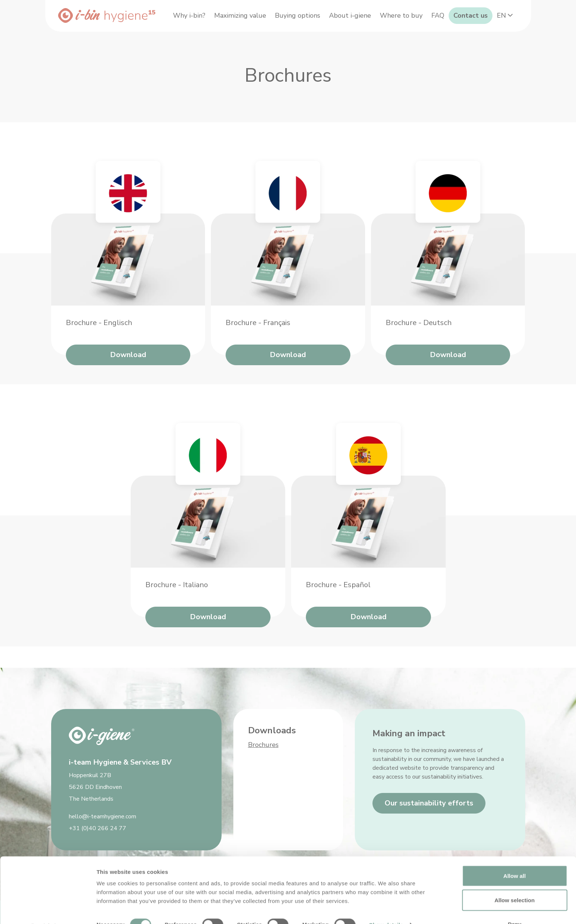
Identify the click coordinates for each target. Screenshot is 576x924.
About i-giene (374, 17)
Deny (515, 904)
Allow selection (514, 880)
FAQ (462, 17)
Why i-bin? (213, 17)
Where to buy (425, 17)
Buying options (321, 17)
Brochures (263, 745)
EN (503, 36)
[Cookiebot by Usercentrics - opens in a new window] (48, 910)
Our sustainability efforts (429, 803)
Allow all (515, 856)
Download (128, 376)
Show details (386, 905)
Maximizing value (264, 17)
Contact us (494, 17)
